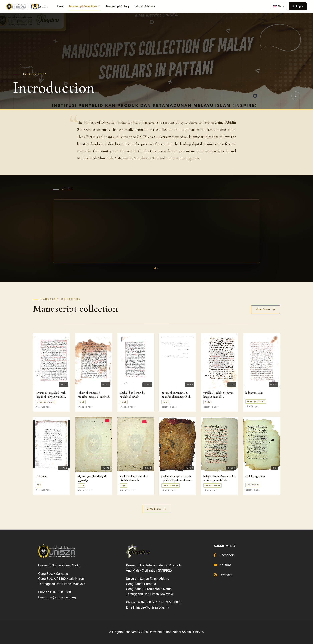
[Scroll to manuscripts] (296, 96)
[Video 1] (155, 268)
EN (279, 6)
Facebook (224, 555)
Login (298, 6)
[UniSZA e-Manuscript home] (27, 6)
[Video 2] (158, 268)
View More (265, 309)
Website (223, 575)
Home (60, 6)
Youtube (223, 565)
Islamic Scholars (145, 6)
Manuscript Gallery (118, 6)
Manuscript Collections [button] (85, 6)
